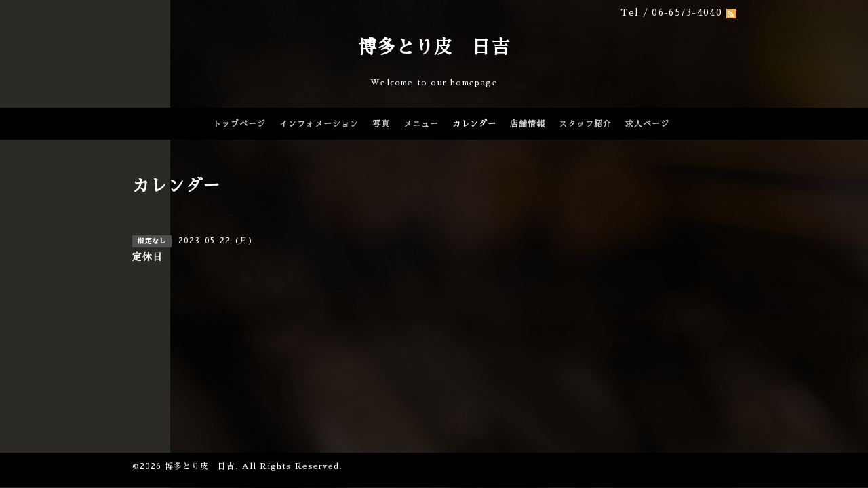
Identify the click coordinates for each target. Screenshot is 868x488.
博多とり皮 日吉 (434, 47)
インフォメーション (319, 124)
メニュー (421, 124)
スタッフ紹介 (585, 124)
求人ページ (647, 124)
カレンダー (474, 124)
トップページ (239, 124)
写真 (381, 124)
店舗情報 (528, 124)
